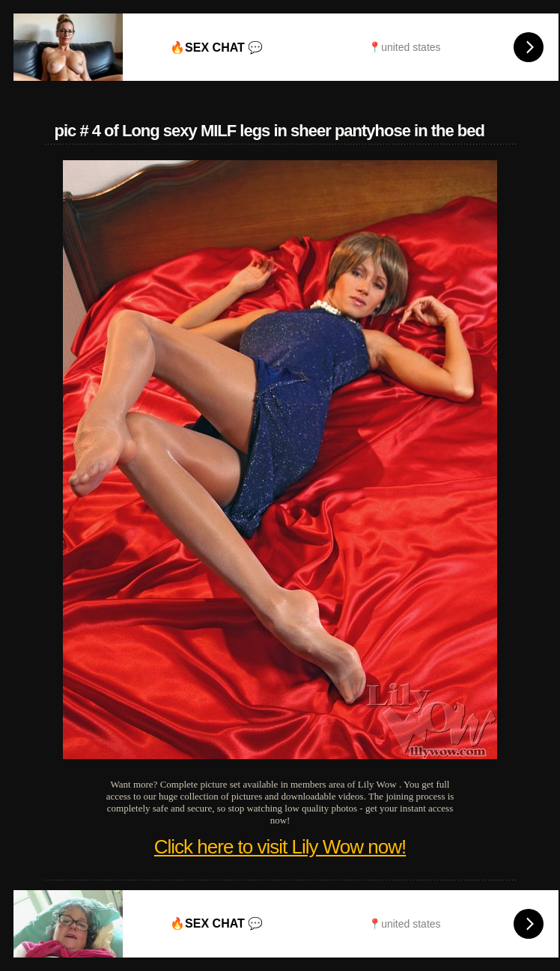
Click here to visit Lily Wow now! (280, 847)
